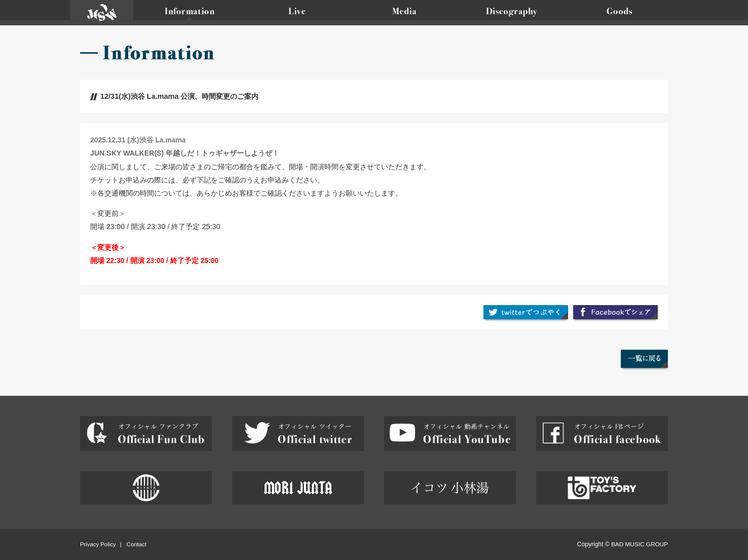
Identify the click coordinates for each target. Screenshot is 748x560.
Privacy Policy (98, 544)
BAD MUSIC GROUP (640, 544)
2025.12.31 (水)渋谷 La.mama (138, 140)
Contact (137, 544)
